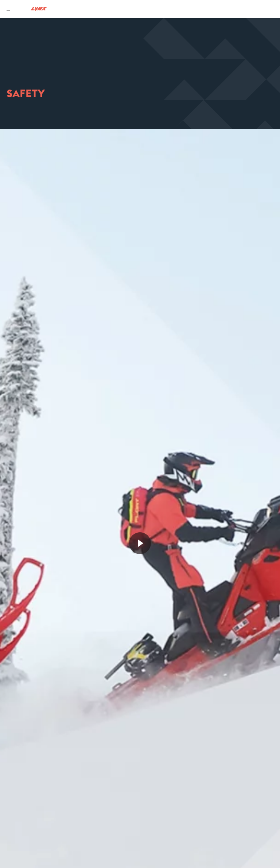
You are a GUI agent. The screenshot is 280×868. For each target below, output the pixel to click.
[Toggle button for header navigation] (10, 9)
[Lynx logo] (39, 9)
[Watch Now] (140, 543)
